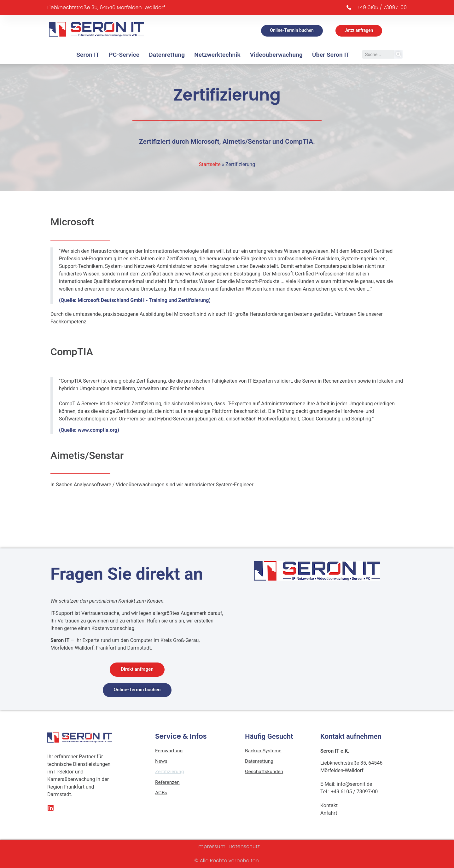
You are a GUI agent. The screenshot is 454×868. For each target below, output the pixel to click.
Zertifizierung (170, 772)
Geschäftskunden (265, 772)
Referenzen (168, 783)
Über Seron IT (331, 55)
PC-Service (124, 55)
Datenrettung (167, 55)
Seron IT (88, 55)
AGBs (161, 794)
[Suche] (398, 54)
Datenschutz (244, 846)
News (161, 762)
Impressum (211, 846)
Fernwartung (169, 751)
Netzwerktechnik (217, 55)
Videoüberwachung (276, 55)
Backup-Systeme (264, 751)
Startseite (210, 164)
